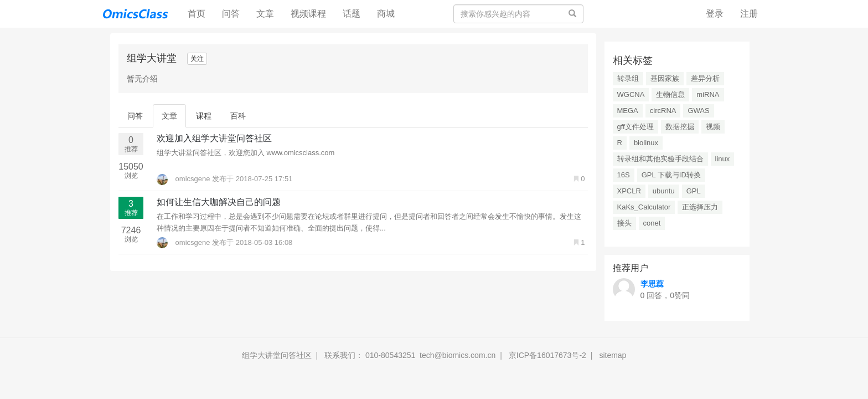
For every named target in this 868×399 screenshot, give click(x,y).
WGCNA (631, 94)
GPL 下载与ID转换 (671, 175)
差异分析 (705, 78)
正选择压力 (700, 207)
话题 (352, 14)
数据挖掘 (680, 127)
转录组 (628, 78)
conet (652, 223)
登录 (715, 14)
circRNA (663, 111)
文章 (265, 14)
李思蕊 (652, 284)
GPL (694, 191)
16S (624, 175)
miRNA (708, 94)
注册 (749, 14)
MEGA (628, 111)
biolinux (646, 143)
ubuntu (664, 191)
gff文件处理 (635, 127)
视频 (713, 127)
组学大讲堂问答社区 (277, 355)
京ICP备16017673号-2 (547, 355)
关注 (197, 59)
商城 (386, 14)
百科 (238, 116)
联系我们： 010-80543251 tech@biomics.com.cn (410, 355)
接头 (624, 223)
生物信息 (670, 94)
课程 (204, 116)
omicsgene (184, 179)
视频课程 (308, 14)
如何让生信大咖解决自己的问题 (219, 202)
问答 (231, 14)
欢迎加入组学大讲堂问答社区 (214, 138)
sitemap (613, 355)
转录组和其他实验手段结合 (660, 159)
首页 (201, 13)
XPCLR (629, 191)
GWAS (698, 111)
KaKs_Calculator (644, 207)
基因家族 (665, 78)
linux (723, 159)
